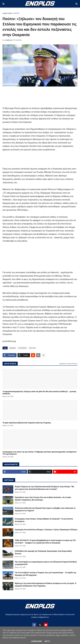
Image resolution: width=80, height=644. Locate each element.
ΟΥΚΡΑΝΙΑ (22, 348)
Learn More (36, 641)
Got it (47, 641)
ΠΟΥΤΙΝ (32, 348)
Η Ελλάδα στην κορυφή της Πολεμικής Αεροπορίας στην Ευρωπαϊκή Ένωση (43, 552)
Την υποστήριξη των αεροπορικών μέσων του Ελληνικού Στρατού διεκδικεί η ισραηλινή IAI (46, 563)
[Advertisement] (32, 96)
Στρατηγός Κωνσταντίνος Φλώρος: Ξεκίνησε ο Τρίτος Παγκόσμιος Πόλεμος (46, 530)
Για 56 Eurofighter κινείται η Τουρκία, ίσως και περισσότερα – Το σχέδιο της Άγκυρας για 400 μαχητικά (46, 574)
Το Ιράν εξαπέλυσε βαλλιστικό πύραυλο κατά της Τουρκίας (27, 423)
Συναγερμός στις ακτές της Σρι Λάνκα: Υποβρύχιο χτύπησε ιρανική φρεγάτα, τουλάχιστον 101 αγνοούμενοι (40, 453)
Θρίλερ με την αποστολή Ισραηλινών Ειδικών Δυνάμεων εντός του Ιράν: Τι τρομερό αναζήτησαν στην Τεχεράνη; (46, 585)
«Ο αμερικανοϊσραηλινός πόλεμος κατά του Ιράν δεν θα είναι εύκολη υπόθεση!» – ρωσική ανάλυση (39, 392)
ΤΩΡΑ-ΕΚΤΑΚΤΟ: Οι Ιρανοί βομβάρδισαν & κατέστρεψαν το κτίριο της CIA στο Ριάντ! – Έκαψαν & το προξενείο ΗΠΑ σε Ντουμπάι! (45, 542)
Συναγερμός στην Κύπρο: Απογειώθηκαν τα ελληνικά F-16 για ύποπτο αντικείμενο (44, 520)
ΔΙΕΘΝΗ (16, 13)
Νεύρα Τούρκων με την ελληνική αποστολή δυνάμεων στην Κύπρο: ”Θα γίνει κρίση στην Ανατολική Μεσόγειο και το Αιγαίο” (44, 488)
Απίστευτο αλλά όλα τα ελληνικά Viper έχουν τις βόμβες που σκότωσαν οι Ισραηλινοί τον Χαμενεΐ (45, 509)
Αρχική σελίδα (7, 13)
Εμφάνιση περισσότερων (68, 364)
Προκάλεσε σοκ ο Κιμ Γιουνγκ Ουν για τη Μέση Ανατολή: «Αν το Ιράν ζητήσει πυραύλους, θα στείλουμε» (43, 499)
